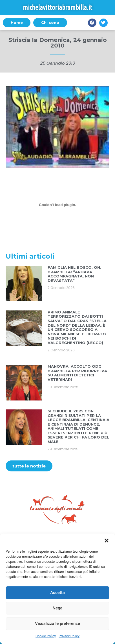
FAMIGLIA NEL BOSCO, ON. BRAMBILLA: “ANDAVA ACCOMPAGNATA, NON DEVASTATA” (74, 274)
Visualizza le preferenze (57, 623)
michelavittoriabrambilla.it (57, 7)
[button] (107, 541)
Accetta (57, 593)
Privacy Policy (69, 636)
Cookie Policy (46, 636)
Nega (57, 608)
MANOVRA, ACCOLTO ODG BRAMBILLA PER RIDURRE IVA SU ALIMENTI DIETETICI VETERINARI (77, 373)
